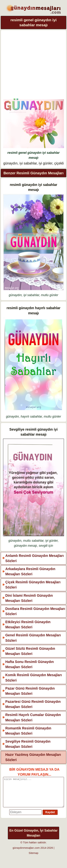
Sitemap (34, 858)
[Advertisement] (33, 65)
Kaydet (50, 818)
